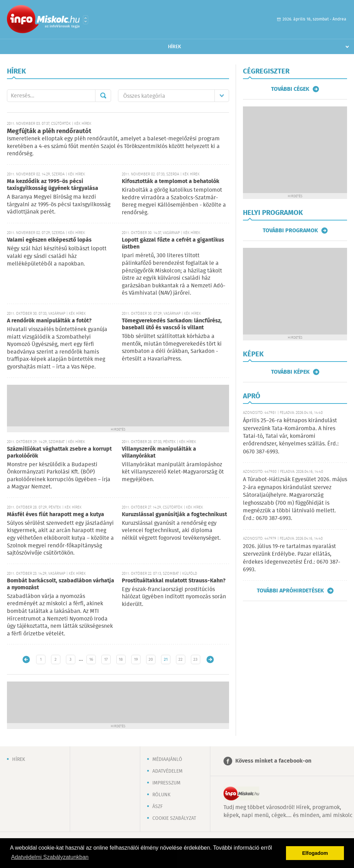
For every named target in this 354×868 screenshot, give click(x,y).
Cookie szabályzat (174, 818)
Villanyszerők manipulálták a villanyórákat (159, 453)
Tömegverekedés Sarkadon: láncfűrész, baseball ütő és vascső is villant (172, 324)
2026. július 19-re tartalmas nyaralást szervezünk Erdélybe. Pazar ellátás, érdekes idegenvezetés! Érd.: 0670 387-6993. (292, 558)
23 (195, 659)
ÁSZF (158, 807)
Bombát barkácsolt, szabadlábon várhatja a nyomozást (61, 584)
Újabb (26, 659)
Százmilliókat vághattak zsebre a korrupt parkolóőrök (59, 453)
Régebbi (210, 659)
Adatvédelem (167, 771)
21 (166, 659)
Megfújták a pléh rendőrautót (49, 131)
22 (180, 659)
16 (91, 659)
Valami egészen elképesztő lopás (49, 240)
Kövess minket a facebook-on (273, 761)
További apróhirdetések (290, 591)
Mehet (103, 96)
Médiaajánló (167, 759)
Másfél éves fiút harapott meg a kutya (56, 515)
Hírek (175, 47)
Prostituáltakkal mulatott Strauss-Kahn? (174, 581)
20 (151, 659)
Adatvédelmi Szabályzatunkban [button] (50, 857)
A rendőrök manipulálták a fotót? (49, 321)
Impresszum (166, 783)
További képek (290, 372)
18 (121, 659)
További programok (290, 231)
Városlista (86, 20)
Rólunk (161, 795)
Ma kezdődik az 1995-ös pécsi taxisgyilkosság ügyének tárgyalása (53, 185)
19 (136, 659)
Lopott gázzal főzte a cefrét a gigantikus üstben (173, 244)
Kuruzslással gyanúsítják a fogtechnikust (174, 515)
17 (106, 659)
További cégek (290, 89)
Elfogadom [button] (315, 853)
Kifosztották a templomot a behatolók (171, 181)
